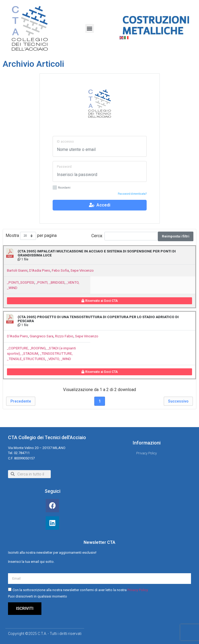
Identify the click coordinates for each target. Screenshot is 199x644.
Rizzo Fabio (64, 336)
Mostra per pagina (31, 236)
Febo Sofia (60, 270)
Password (64, 167)
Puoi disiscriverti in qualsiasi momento (38, 597)
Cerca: (125, 236)
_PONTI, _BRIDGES (50, 282)
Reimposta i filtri (176, 236)
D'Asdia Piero (40, 270)
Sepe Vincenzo (82, 270)
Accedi (100, 205)
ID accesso (65, 142)
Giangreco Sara (42, 336)
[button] (90, 28)
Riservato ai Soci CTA (100, 301)
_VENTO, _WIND (59, 359)
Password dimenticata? (132, 194)
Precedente (21, 401)
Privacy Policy (138, 590)
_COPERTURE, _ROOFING (26, 348)
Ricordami (62, 188)
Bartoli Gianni (17, 270)
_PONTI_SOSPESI (21, 282)
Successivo (178, 401)
